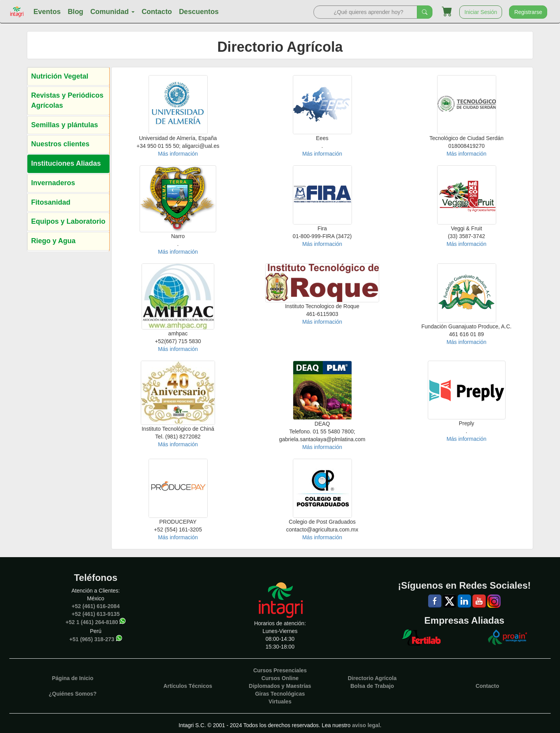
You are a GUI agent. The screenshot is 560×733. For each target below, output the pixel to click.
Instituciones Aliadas (66, 163)
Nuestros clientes (60, 144)
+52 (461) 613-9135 (95, 614)
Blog (75, 12)
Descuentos (199, 12)
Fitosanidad (51, 202)
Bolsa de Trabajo (372, 686)
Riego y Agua (53, 241)
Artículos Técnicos (188, 686)
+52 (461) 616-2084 (95, 606)
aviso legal (366, 725)
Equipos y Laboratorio (68, 221)
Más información (178, 154)
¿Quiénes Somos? (73, 694)
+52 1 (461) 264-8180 (92, 622)
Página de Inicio (73, 678)
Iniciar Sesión (481, 12)
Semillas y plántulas (65, 125)
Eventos (47, 12)
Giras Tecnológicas (280, 694)
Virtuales (280, 701)
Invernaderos (53, 183)
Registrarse (528, 12)
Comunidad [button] (112, 12)
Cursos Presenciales (280, 670)
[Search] (365, 12)
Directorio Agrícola (372, 678)
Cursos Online (280, 678)
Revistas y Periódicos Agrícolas (67, 100)
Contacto (157, 12)
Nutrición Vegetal (60, 76)
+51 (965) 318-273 (92, 639)
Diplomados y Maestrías (280, 686)
